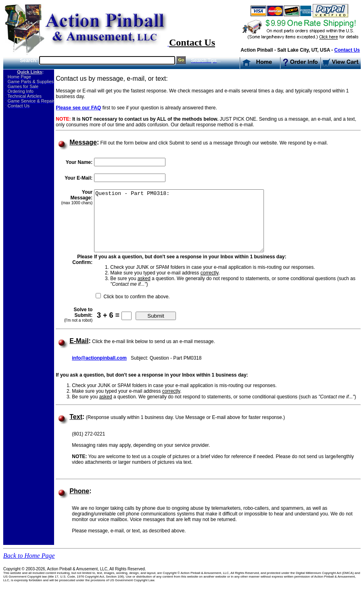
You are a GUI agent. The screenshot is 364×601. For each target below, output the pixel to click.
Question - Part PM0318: (189, 227)
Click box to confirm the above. (135, 309)
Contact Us (347, 50)
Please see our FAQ (78, 108)
